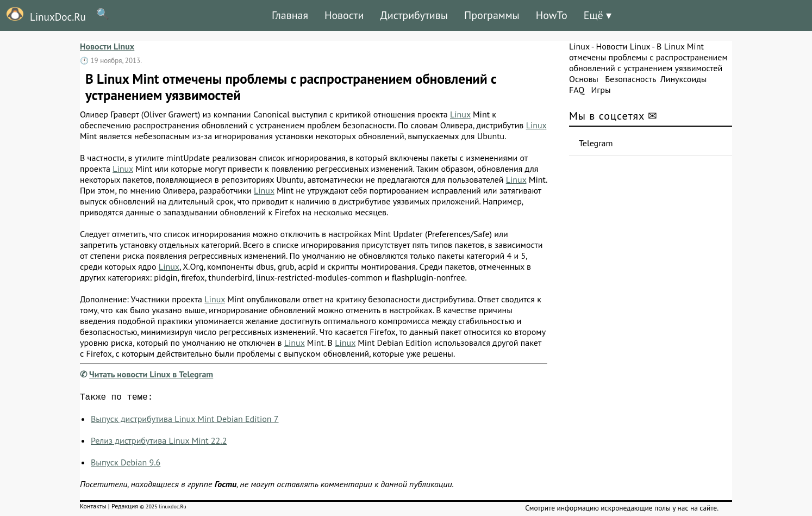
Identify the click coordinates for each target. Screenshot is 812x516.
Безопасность (630, 79)
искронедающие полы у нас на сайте (659, 510)
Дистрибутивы (414, 15)
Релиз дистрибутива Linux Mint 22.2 (159, 443)
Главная (290, 15)
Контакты (93, 508)
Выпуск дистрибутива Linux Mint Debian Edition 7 (185, 421)
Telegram (596, 143)
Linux (460, 114)
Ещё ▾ (598, 15)
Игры (601, 90)
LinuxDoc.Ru (43, 15)
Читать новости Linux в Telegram (151, 374)
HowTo (552, 15)
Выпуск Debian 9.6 (126, 464)
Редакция (125, 508)
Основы (584, 79)
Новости (344, 15)
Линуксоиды (684, 79)
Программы (492, 15)
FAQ (577, 90)
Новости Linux (107, 46)
